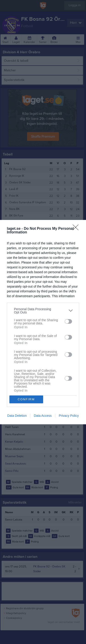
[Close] (77, 229)
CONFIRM (26, 399)
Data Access (43, 416)
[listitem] (43, 311)
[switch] (68, 321)
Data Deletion (17, 416)
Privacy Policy (69, 416)
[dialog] (43, 322)
